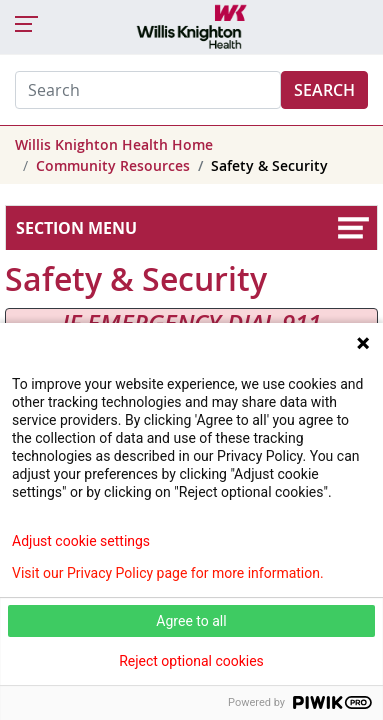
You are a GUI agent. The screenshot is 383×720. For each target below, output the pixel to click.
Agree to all (191, 621)
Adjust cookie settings (81, 541)
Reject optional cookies (191, 661)
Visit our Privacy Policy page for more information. (168, 573)
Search (324, 90)
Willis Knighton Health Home (114, 144)
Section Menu (76, 228)
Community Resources (113, 165)
